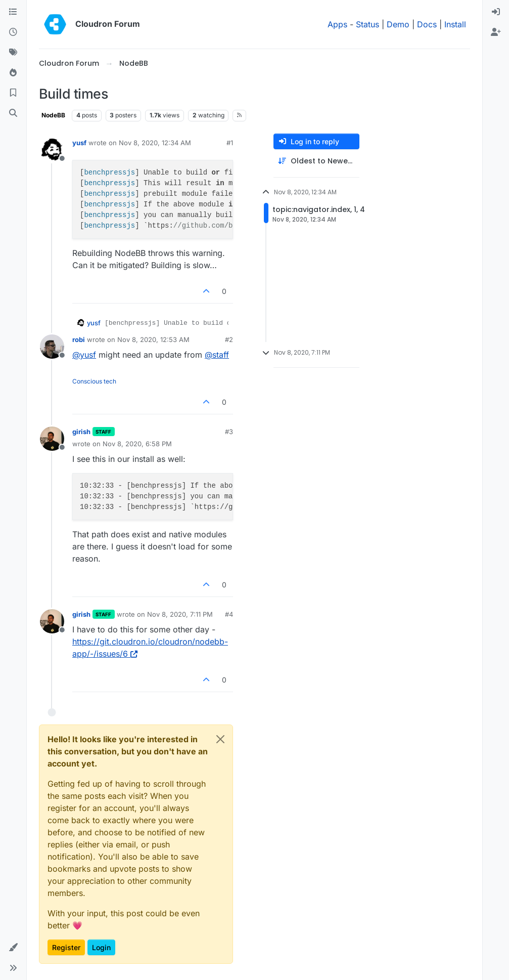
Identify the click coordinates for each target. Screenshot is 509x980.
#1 (230, 143)
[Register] (496, 32)
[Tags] (13, 53)
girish (81, 432)
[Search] (13, 113)
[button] (13, 948)
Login (101, 947)
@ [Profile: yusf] (84, 355)
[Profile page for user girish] (52, 439)
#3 (229, 432)
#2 (229, 339)
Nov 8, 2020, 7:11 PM (180, 614)
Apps (337, 24)
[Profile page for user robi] (52, 347)
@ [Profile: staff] (217, 355)
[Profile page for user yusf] (52, 150)
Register (66, 947)
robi (79, 339)
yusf (79, 143)
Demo (398, 24)
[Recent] (13, 32)
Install (455, 24)
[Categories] (13, 12)
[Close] (220, 739)
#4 (229, 614)
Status (367, 24)
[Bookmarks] (13, 93)
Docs (427, 24)
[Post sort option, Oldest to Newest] (316, 161)
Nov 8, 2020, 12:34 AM (155, 143)
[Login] (496, 12)
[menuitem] (496, 12)
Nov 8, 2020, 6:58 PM (137, 444)
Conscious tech (94, 381)
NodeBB (53, 115)
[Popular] (13, 73)
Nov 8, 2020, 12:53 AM (153, 339)
